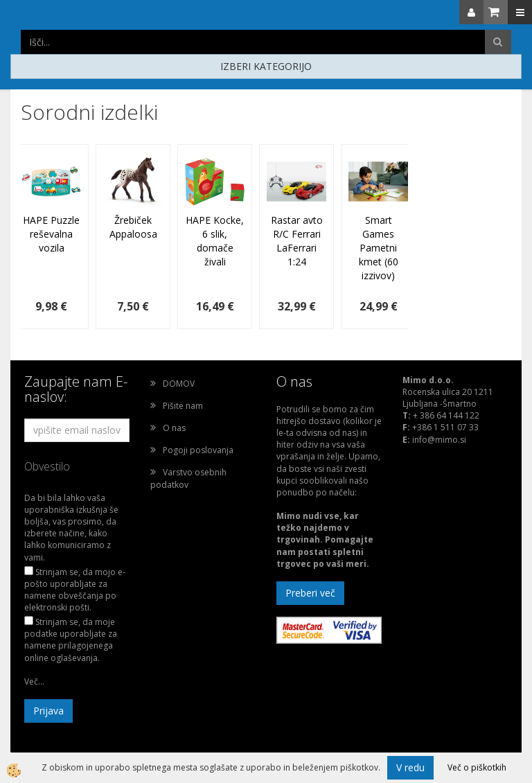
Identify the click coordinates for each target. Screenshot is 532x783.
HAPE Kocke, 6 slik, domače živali (215, 241)
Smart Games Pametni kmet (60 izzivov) (379, 248)
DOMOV (179, 384)
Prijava (48, 711)
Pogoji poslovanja (198, 450)
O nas (174, 428)
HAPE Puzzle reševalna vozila (51, 234)
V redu (410, 767)
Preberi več (310, 593)
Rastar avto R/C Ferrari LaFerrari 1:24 (297, 241)
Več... (34, 681)
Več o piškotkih (477, 767)
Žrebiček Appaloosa (133, 227)
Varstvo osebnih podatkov (188, 478)
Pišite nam (183, 406)
